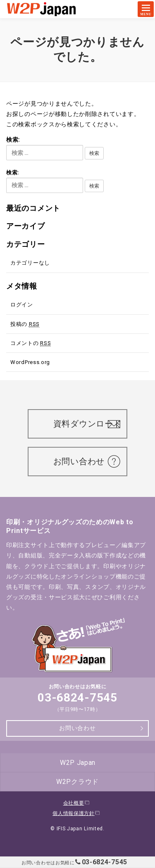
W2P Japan (78, 763)
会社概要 (77, 803)
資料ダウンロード (91, 424)
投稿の (25, 324)
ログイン (22, 305)
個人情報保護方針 (76, 813)
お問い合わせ (83, 461)
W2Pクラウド (77, 782)
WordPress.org (30, 362)
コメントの (31, 343)
